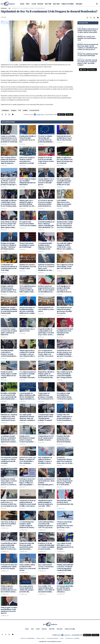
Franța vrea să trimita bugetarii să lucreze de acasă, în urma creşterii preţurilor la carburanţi (9, 139)
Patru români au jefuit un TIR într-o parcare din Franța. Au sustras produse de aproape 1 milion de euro (8, 182)
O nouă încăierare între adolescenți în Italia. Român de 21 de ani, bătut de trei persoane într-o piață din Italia (9, 546)
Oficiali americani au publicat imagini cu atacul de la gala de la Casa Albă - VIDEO (45, 503)
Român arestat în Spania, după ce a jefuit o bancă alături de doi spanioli (9, 375)
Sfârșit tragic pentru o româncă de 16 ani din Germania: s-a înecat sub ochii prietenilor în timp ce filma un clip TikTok (27, 353)
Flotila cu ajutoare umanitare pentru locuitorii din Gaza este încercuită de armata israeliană (9, 589)
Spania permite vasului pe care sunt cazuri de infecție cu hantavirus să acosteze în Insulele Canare (65, 225)
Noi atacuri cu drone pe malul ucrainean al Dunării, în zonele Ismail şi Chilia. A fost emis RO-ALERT (28, 503)
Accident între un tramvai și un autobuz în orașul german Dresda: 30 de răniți (9, 267)
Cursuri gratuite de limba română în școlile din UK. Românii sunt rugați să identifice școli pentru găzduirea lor (28, 396)
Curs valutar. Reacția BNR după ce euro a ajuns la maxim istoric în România (65, 546)
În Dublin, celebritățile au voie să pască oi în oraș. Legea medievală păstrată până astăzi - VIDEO (9, 396)
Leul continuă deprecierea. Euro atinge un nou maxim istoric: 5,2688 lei (64, 203)
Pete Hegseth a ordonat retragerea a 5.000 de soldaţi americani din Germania (9, 460)
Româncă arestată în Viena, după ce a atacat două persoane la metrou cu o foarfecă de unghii (9, 482)
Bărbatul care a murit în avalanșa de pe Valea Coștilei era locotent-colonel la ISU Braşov (9, 417)
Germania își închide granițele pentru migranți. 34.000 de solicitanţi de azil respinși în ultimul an (45, 246)
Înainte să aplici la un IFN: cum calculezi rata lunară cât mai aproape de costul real (65, 160)
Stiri (27, 4)
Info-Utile (48, 4)
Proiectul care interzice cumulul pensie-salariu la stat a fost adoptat (9, 567)
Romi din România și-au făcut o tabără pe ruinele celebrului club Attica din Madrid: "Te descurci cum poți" (46, 225)
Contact (62, 638)
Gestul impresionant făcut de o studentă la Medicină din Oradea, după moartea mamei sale (8, 439)
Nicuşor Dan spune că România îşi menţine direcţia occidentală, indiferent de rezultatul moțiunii (27, 310)
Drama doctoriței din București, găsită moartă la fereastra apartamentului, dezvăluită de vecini (27, 546)
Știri (9, 8)
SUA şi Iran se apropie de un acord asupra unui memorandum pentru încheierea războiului (46, 203)
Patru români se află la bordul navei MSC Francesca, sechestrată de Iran (27, 568)
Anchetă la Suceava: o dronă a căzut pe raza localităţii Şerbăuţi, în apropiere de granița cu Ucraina (65, 353)
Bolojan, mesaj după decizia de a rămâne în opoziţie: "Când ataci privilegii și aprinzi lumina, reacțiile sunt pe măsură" (9, 246)
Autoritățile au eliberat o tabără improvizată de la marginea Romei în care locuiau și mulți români (9, 203)
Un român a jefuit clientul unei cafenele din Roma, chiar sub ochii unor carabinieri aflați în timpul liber (27, 417)
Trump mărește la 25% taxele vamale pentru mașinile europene (46, 438)
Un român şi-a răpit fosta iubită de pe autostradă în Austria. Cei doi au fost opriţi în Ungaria (65, 396)
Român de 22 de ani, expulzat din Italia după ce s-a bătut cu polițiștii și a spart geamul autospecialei (46, 546)
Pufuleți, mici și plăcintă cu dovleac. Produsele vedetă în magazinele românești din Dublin (65, 568)
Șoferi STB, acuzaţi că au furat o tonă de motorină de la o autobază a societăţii (27, 160)
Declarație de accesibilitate (72, 638)
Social (34, 4)
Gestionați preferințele (52, 638)
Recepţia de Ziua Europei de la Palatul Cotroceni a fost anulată (28, 224)
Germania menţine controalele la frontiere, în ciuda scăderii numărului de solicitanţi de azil (8, 353)
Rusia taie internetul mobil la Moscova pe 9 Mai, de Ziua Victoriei (64, 138)
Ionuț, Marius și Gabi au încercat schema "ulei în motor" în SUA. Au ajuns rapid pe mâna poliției (9, 225)
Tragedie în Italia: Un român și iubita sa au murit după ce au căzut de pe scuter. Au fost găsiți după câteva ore (46, 332)
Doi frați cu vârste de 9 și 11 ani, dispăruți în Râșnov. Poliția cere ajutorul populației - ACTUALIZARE (27, 482)
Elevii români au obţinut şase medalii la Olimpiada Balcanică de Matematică (28, 182)
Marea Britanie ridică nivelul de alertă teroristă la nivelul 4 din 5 (65, 503)
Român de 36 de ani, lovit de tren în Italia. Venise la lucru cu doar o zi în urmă (46, 160)
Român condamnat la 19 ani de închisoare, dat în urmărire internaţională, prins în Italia (46, 482)
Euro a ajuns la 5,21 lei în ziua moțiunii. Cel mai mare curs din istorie (65, 267)
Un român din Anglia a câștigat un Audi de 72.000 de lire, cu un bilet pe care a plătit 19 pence (65, 246)
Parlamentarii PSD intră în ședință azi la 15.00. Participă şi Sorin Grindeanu (65, 332)
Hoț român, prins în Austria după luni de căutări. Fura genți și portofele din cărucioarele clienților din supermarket (27, 589)
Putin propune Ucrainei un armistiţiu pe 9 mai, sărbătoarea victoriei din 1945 (9, 610)
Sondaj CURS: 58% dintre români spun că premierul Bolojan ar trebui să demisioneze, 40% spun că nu (65, 417)
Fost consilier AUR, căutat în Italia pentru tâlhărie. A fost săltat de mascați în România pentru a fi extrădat (46, 589)
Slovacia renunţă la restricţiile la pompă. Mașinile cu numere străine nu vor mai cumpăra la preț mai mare (64, 182)
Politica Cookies (41, 638)
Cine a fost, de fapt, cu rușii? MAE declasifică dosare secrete (8, 524)
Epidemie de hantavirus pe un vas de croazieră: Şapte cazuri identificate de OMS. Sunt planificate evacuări (46, 267)
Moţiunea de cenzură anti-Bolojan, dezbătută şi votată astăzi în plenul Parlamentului (9, 310)
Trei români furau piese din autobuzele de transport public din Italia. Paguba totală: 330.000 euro (28, 289)
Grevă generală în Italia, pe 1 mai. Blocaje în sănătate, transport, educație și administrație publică (65, 589)
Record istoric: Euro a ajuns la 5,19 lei (27, 330)
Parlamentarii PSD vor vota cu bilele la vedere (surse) (46, 309)
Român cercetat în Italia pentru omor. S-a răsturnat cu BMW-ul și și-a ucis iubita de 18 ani (9, 503)
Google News (40, 114)
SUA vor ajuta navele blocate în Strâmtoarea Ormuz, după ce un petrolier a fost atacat (46, 353)
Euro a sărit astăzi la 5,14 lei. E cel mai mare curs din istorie (46, 567)
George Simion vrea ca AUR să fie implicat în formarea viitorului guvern (46, 182)
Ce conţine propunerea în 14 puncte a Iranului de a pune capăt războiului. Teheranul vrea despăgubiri (28, 375)
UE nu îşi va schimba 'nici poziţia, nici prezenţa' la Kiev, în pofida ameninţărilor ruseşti (45, 139)
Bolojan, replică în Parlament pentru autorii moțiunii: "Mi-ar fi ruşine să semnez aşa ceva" (9, 289)
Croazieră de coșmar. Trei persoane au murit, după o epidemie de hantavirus (9, 332)
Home (22, 4)
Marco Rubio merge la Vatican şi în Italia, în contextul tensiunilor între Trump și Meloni (64, 375)
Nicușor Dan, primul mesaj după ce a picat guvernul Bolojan (27, 245)
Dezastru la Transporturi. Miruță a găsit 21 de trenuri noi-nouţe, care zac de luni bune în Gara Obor (65, 460)
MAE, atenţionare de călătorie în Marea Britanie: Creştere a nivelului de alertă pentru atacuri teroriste (46, 460)
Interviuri (56, 4)
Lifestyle (40, 4)
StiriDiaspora (4, 8)
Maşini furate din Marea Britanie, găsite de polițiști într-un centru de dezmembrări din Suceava (46, 375)
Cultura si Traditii (67, 4)
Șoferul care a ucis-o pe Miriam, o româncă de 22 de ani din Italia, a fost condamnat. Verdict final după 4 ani (28, 460)
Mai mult (79, 4)
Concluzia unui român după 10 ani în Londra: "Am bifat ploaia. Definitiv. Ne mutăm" (46, 417)
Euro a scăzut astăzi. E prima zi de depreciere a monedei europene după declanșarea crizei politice (9, 160)
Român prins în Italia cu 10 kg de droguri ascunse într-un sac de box (27, 139)
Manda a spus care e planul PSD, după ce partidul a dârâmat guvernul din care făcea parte (28, 203)
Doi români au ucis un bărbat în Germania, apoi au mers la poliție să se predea (64, 310)
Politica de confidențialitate (28, 638)
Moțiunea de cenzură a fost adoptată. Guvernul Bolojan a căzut (28, 267)
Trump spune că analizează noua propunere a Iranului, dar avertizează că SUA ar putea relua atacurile (46, 396)
